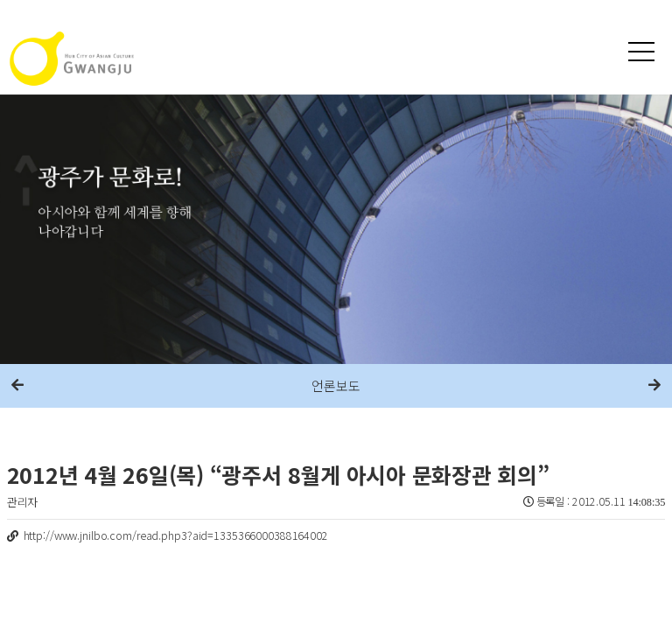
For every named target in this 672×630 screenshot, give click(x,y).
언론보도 (336, 385)
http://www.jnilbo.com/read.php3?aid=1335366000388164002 (176, 535)
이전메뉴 (17, 386)
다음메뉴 (654, 386)
